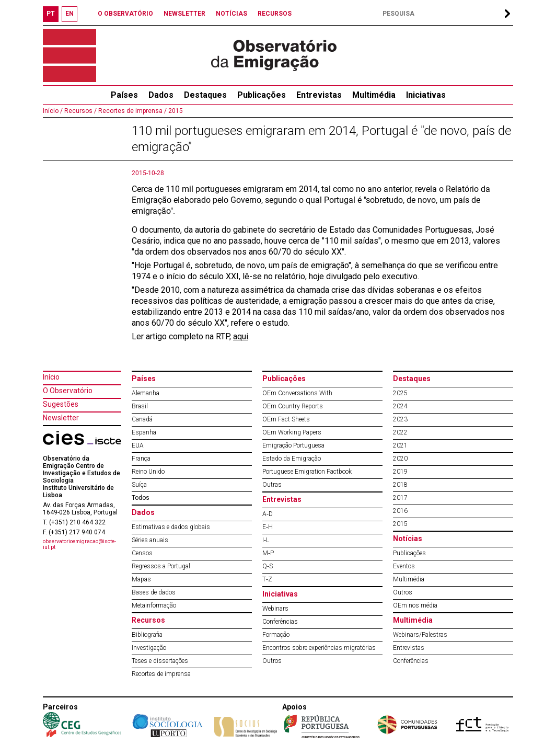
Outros (272, 661)
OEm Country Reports (293, 406)
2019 (400, 472)
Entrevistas (319, 95)
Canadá (142, 419)
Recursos (148, 620)
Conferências (280, 622)
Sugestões (61, 404)
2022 (400, 432)
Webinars (275, 609)
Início (51, 377)
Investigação (149, 648)
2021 (400, 445)
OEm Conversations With (297, 393)
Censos (142, 553)
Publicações (262, 95)
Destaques (205, 95)
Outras (272, 485)
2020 (400, 459)
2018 (400, 485)
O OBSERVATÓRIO (125, 14)
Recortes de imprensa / (132, 111)
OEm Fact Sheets (286, 419)
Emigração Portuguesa (293, 445)
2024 (400, 406)
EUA (138, 445)
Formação (276, 635)
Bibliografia (147, 635)
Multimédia (374, 95)
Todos (141, 498)
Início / (53, 111)
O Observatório (68, 391)
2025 (400, 393)
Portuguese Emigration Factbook (307, 472)
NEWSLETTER (184, 14)
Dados (161, 95)
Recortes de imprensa (161, 674)
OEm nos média (415, 605)
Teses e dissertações (160, 661)
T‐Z (267, 579)
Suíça (139, 485)
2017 (400, 498)
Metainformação (154, 605)
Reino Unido (148, 472)
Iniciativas (426, 95)
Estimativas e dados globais (171, 527)
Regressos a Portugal (161, 566)
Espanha (144, 432)
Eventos (404, 566)
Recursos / (80, 111)
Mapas (141, 579)
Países (144, 379)
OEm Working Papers (292, 432)
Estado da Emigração (292, 459)
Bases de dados (154, 592)
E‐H (268, 527)
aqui (241, 336)
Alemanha (146, 393)
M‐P (268, 553)
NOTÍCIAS (231, 14)
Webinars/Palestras (420, 635)
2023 (400, 419)
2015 (175, 111)
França (141, 459)
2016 (400, 511)
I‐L (266, 540)
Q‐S (268, 566)
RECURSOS (275, 14)
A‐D (268, 514)
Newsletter (61, 418)
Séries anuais (150, 540)
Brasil (140, 406)
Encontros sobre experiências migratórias (319, 648)
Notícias (408, 539)
